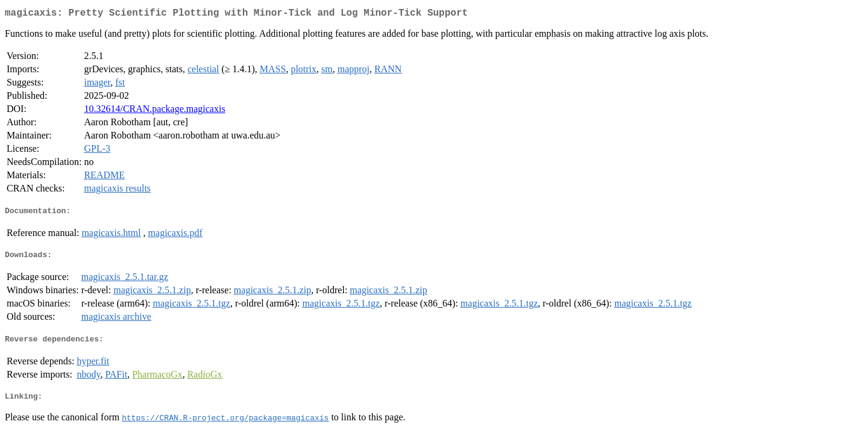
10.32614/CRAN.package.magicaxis (154, 111)
